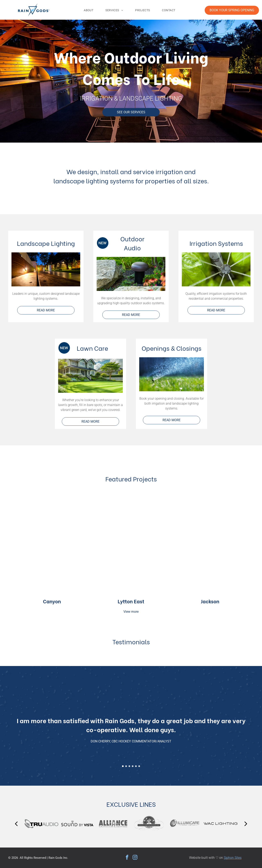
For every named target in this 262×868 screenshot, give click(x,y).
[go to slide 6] (139, 766)
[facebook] (127, 858)
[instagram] (135, 858)
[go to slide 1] (123, 766)
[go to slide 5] (136, 766)
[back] (16, 824)
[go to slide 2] (126, 766)
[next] (246, 824)
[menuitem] (90, 10)
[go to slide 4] (133, 766)
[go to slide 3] (129, 766)
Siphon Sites (233, 858)
